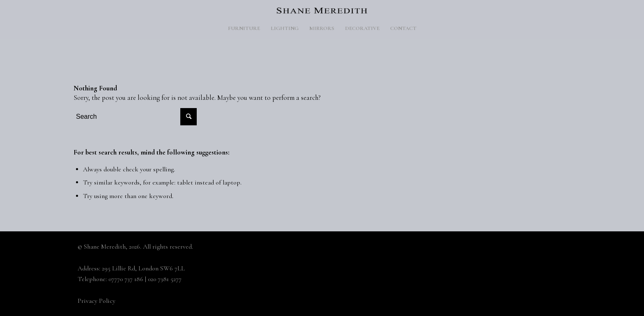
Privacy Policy (97, 301)
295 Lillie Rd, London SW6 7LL (143, 268)
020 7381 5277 (165, 279)
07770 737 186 (126, 279)
